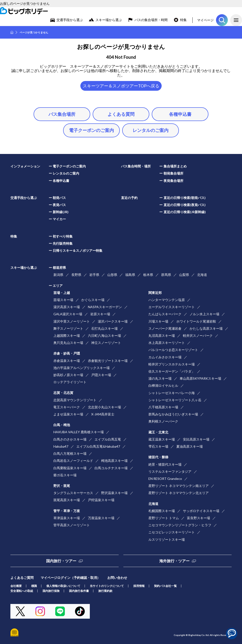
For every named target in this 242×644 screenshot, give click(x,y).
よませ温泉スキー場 (68, 414)
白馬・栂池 (62, 425)
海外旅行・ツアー (174, 561)
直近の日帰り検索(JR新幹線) (185, 212)
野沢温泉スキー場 (114, 493)
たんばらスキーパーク (165, 314)
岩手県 (94, 275)
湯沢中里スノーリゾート (72, 321)
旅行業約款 (105, 591)
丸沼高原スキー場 (162, 336)
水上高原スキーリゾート (167, 343)
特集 (183, 20)
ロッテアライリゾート (70, 382)
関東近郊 (155, 293)
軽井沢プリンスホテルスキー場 (172, 364)
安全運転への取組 (22, 591)
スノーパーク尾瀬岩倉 (165, 328)
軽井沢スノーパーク (198, 336)
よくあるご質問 (22, 578)
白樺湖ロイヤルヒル (163, 385)
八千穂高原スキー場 (163, 407)
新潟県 (58, 275)
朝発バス (59, 198)
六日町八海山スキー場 (104, 336)
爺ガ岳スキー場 (65, 475)
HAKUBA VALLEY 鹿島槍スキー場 (79, 432)
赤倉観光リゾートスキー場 (108, 361)
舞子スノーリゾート (68, 328)
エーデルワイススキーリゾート (172, 307)
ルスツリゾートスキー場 (167, 539)
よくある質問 (121, 114)
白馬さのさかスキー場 (70, 439)
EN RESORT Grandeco (165, 479)
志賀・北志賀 (63, 393)
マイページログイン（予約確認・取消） (70, 578)
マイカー (59, 219)
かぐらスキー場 (93, 300)
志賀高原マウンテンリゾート (75, 400)
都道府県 (59, 268)
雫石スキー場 (158, 446)
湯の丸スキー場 (160, 378)
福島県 (130, 275)
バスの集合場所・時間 (151, 20)
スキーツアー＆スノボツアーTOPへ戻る (121, 86)
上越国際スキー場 (67, 336)
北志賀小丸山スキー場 (104, 407)
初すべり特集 (63, 236)
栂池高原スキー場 (114, 461)
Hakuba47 (61, 446)
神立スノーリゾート (106, 343)
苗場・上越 (62, 293)
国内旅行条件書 (79, 591)
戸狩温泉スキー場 (101, 500)
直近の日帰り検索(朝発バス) (185, 198)
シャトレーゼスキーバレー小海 (172, 393)
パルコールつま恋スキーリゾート (173, 350)
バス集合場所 (62, 114)
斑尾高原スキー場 (67, 500)
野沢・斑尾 (62, 486)
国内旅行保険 (51, 591)
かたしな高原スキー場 (206, 328)
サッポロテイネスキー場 (201, 511)
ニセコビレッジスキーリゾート (172, 532)
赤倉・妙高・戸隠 (67, 353)
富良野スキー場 (199, 518)
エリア (58, 286)
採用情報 (139, 586)
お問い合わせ (117, 578)
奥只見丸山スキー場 (68, 343)
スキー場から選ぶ (109, 20)
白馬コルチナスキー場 (111, 468)
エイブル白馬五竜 (108, 439)
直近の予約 (129, 198)
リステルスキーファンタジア (170, 471)
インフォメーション (25, 166)
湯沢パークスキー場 (113, 321)
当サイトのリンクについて (107, 586)
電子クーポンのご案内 (91, 130)
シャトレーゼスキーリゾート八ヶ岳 (175, 400)
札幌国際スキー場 (162, 511)
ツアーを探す (222, 20)
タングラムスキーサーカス (73, 493)
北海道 (202, 275)
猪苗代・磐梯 (158, 457)
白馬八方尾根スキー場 (70, 453)
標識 (34, 586)
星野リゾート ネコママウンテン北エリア (179, 493)
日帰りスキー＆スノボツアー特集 (78, 250)
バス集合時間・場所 (136, 166)
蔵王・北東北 (158, 432)
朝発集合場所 (173, 173)
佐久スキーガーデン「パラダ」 (172, 371)
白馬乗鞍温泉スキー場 (70, 468)
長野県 (76, 275)
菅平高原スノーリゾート (72, 525)
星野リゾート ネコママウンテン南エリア (179, 486)
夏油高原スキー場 (190, 446)
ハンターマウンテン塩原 (167, 300)
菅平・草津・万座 (67, 511)
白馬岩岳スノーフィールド (73, 461)
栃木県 (148, 275)
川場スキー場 (158, 321)
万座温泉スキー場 (101, 518)
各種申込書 (180, 114)
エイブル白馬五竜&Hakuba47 (98, 446)
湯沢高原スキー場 (67, 307)
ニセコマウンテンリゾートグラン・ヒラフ (180, 525)
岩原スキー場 (100, 314)
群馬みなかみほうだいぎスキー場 (173, 414)
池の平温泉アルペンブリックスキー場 (82, 368)
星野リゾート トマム (164, 518)
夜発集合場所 (173, 181)
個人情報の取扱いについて (63, 586)
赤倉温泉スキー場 (67, 361)
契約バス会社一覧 (165, 586)
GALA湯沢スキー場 (68, 314)
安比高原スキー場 (196, 439)
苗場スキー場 (63, 300)
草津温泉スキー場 (67, 518)
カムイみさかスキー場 (165, 357)
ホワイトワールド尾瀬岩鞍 (196, 321)
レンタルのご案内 (151, 130)
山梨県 (184, 275)
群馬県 (166, 275)
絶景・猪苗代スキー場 (165, 464)
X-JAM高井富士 (103, 414)
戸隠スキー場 (101, 375)
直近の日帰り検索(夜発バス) (185, 205)
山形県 (112, 275)
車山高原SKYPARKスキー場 (200, 378)
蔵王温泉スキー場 (162, 439)
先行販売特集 (63, 243)
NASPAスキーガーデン (105, 307)
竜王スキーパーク (67, 407)
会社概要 (16, 586)
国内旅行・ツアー (61, 561)
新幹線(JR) (61, 212)
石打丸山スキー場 (104, 328)
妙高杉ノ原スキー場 (68, 375)
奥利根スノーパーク (163, 421)
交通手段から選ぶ (70, 20)
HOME (12, 32)
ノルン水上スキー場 (204, 314)
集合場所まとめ (175, 166)
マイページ (205, 20)
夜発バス (59, 205)
